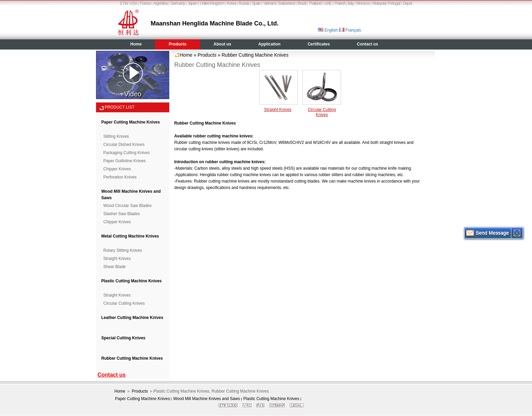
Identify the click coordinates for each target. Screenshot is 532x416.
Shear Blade (115, 267)
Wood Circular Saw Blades (128, 206)
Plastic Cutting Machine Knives (132, 281)
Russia (244, 3)
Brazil (302, 3)
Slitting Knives (116, 136)
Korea (231, 3)
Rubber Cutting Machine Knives (132, 358)
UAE (328, 3)
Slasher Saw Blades (122, 214)
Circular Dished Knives (124, 145)
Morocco (363, 3)
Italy (351, 3)
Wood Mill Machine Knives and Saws (206, 399)
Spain (256, 3)
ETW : (125, 3)
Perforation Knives (120, 177)
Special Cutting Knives (123, 338)
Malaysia (379, 3)
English (328, 30)
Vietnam (270, 3)
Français (350, 30)
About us (222, 44)
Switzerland (286, 3)
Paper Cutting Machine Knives (131, 122)
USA (133, 3)
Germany (177, 3)
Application (269, 44)
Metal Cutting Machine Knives (130, 236)
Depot (407, 3)
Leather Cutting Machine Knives (132, 318)
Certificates (319, 44)
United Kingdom (212, 3)
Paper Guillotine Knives (125, 161)
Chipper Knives (117, 169)
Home (136, 44)
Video (133, 80)
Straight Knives (117, 259)
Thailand (315, 3)
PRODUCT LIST (120, 107)
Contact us (367, 44)
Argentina (160, 3)
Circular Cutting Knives (124, 303)
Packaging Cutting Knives (127, 153)
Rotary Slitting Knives (123, 250)
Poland (340, 3)
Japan (192, 3)
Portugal (394, 3)
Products (177, 44)
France (145, 3)
